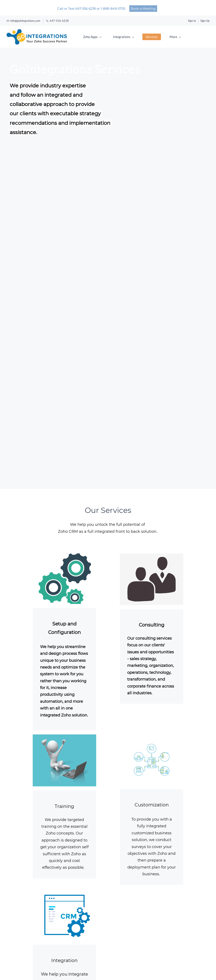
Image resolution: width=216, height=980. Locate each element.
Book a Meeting (143, 9)
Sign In (192, 21)
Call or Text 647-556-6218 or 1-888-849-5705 (92, 9)
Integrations (124, 37)
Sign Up (205, 21)
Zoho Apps (92, 37)
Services (152, 37)
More (175, 37)
